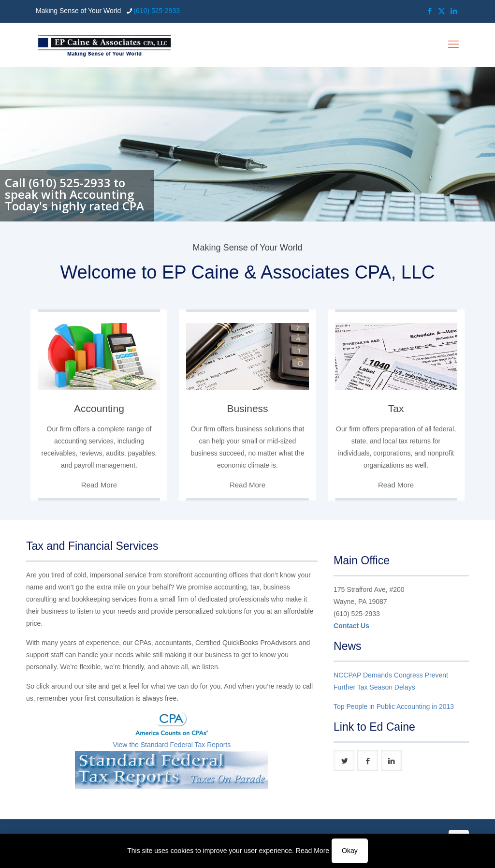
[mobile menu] (453, 44)
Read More (313, 851)
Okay (350, 851)
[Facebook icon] (429, 11)
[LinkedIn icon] (454, 11)
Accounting (99, 408)
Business (247, 408)
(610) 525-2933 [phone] (157, 11)
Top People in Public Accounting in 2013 (394, 706)
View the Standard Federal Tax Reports (172, 745)
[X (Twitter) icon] (442, 11)
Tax (396, 408)
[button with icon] (344, 760)
